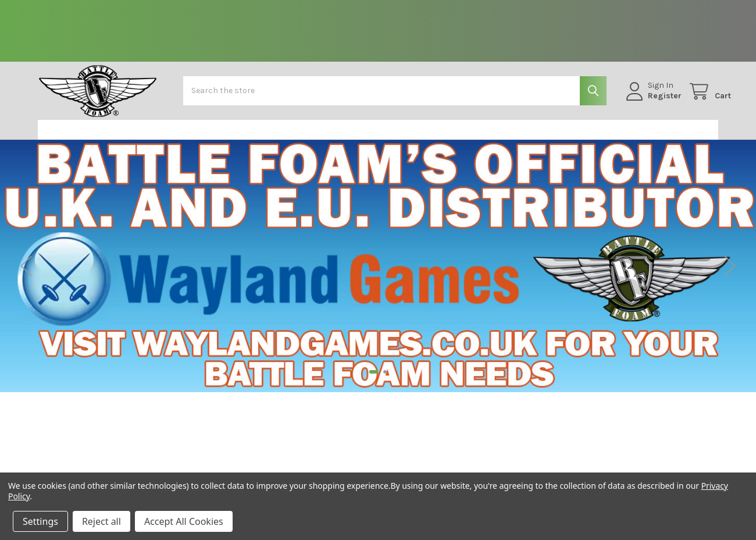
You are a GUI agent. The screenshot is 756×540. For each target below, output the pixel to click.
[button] (98, 139)
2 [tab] (385, 381)
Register (652, 102)
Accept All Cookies (184, 521)
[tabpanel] (378, 275)
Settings (40, 521)
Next (730, 275)
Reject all (101, 521)
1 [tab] (374, 381)
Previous (26, 275)
